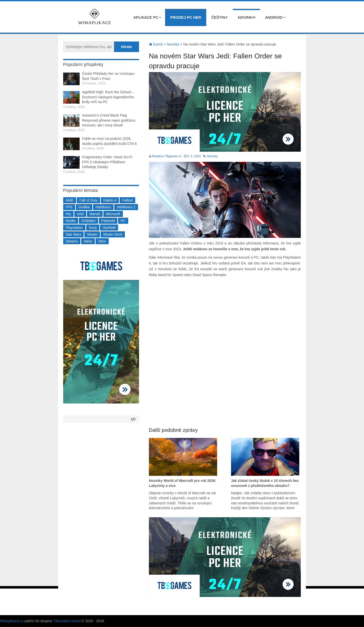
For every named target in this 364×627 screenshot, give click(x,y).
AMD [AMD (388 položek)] (70, 200)
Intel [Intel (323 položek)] (80, 214)
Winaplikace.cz (12, 621)
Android (274, 17)
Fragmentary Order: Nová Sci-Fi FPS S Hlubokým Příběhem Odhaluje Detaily (107, 162)
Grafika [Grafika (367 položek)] (84, 207)
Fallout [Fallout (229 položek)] (127, 200)
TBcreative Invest (67, 621)
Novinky (246, 17)
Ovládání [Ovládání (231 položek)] (88, 221)
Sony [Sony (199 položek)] (93, 228)
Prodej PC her (186, 17)
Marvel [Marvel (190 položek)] (95, 214)
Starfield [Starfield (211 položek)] (109, 228)
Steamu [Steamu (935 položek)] (72, 241)
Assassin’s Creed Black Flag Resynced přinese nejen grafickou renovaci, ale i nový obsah (109, 120)
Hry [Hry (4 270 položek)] (69, 214)
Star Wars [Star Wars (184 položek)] (74, 234)
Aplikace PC (146, 17)
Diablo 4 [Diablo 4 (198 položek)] (110, 200)
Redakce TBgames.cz (167, 156)
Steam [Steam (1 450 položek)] (92, 234)
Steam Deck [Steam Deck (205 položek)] (113, 234)
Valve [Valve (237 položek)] (88, 241)
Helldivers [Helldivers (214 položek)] (103, 207)
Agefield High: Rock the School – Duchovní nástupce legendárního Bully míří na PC (108, 97)
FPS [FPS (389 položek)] (69, 207)
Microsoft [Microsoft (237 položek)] (113, 214)
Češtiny (220, 17)
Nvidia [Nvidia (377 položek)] (71, 221)
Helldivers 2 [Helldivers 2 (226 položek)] (126, 207)
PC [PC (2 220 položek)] (123, 221)
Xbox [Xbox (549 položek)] (102, 241)
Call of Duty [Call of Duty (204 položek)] (88, 200)
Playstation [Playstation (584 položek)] (74, 228)
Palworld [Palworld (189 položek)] (108, 221)
